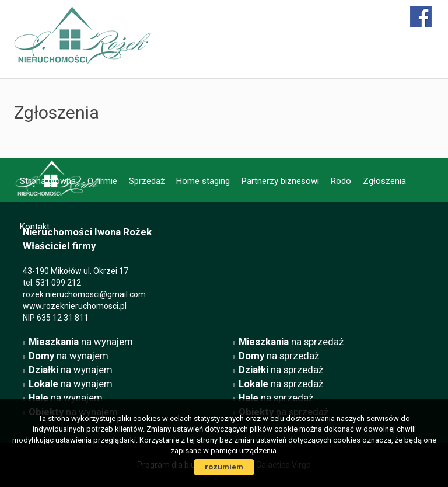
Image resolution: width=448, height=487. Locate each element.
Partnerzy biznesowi (280, 181)
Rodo (341, 181)
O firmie (102, 181)
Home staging (203, 181)
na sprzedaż (291, 342)
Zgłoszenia (384, 181)
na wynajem (81, 342)
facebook (421, 17)
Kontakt (35, 227)
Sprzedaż (147, 181)
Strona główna (48, 181)
